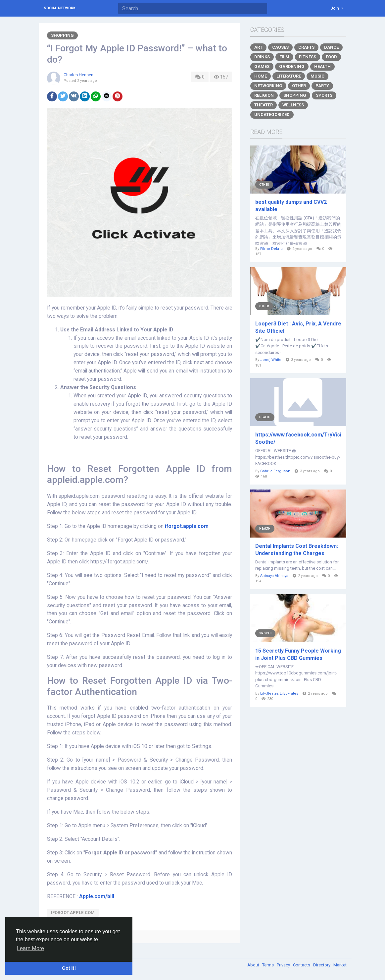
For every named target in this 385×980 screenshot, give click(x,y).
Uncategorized (272, 115)
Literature (289, 76)
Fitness (308, 57)
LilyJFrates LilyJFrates (279, 693)
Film (284, 57)
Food (331, 57)
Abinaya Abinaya (274, 576)
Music (317, 76)
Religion (264, 95)
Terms (268, 965)
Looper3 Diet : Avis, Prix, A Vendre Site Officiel (298, 327)
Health (322, 66)
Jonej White (271, 360)
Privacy (284, 965)
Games (262, 66)
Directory (322, 965)
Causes (280, 47)
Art (258, 47)
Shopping (62, 35)
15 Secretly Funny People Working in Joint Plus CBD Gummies (298, 654)
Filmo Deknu (271, 249)
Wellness (293, 105)
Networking (268, 86)
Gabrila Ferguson (275, 471)
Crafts (306, 47)
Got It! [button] (69, 968)
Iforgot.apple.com (73, 913)
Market (340, 965)
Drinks (262, 57)
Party (322, 86)
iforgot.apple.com (187, 526)
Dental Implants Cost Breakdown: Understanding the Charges (297, 550)
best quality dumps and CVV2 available (291, 206)
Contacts (302, 965)
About (254, 965)
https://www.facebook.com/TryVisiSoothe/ (298, 438)
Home (261, 76)
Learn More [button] (30, 948)
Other (299, 86)
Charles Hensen (78, 75)
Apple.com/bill (97, 896)
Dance (331, 47)
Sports (324, 95)
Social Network (60, 8)
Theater (264, 105)
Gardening (292, 66)
